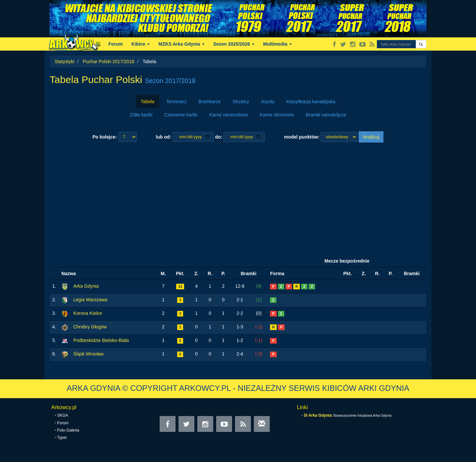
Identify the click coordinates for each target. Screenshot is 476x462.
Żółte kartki (141, 115)
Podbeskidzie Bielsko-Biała (101, 340)
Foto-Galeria (68, 430)
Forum (116, 44)
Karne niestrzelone (229, 115)
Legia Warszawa (90, 300)
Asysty (268, 102)
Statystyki (64, 62)
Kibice (141, 44)
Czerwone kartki (181, 115)
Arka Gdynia (86, 286)
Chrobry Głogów (90, 327)
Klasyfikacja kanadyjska (311, 102)
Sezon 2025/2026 (234, 44)
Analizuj (371, 137)
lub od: (163, 137)
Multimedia (278, 44)
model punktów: (302, 137)
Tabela (148, 102)
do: (219, 137)
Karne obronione (277, 115)
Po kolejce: (105, 137)
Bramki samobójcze (326, 115)
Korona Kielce (88, 313)
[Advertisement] (238, 199)
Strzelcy (241, 102)
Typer (62, 438)
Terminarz (176, 102)
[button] (421, 44)
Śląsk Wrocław (89, 354)
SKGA (63, 415)
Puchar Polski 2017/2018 (108, 62)
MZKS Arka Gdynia (181, 44)
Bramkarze (210, 102)
